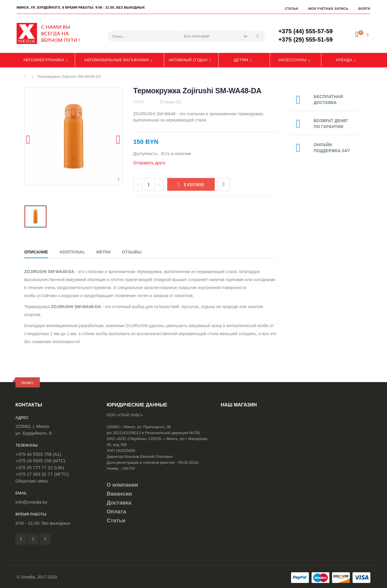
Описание (36, 252)
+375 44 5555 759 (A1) (38, 454)
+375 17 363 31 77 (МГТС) (42, 474)
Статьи (291, 9)
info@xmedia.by (31, 502)
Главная (27, 77)
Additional (72, 252)
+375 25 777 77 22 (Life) (40, 468)
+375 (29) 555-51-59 (305, 40)
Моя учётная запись (328, 9)
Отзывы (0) (170, 102)
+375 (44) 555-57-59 (305, 31)
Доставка (119, 503)
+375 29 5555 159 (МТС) (40, 461)
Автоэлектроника (44, 60)
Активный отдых (188, 60)
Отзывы (132, 252)
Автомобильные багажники (117, 60)
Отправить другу (149, 163)
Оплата (116, 512)
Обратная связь (32, 481)
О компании (122, 485)
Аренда (344, 60)
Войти (364, 9)
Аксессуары (292, 60)
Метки (103, 252)
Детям (241, 60)
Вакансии (119, 494)
